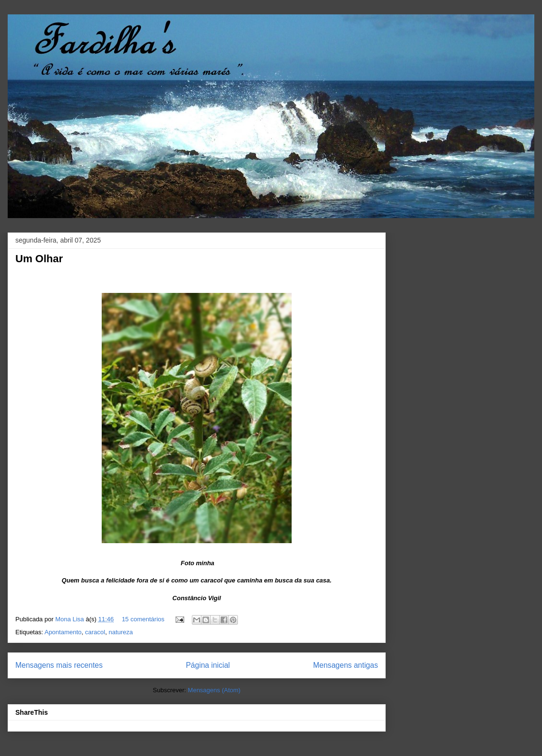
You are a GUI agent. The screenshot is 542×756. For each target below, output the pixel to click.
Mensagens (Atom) (214, 690)
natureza (121, 632)
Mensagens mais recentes (59, 665)
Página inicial (208, 665)
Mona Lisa (71, 619)
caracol (95, 632)
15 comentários (143, 619)
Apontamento (63, 632)
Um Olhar (39, 259)
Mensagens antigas (346, 665)
